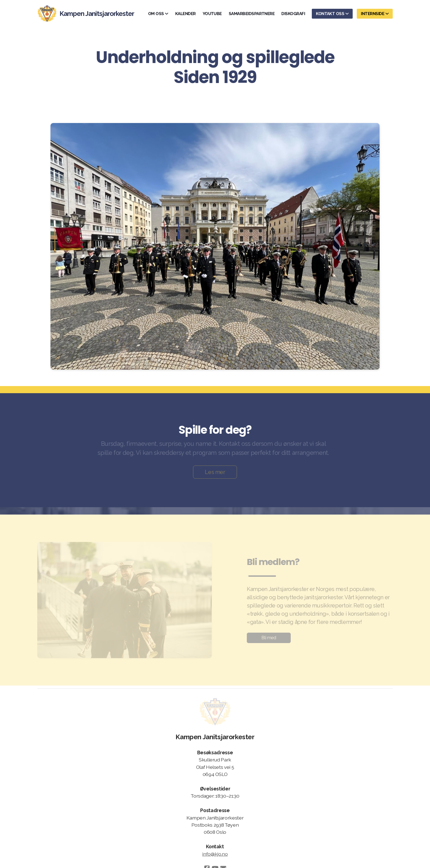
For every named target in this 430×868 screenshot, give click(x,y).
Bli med (268, 638)
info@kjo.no (215, 854)
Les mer (215, 473)
